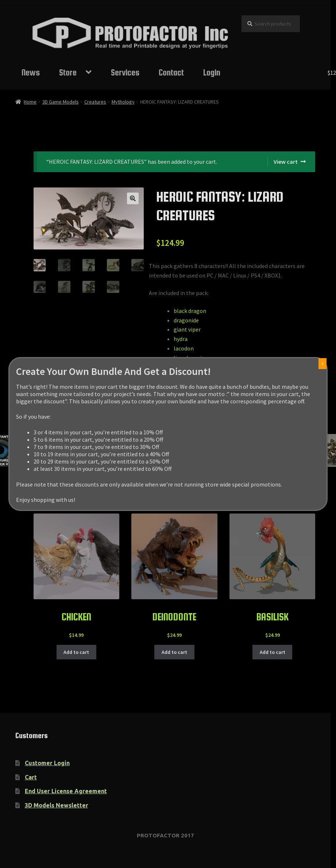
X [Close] (323, 363)
